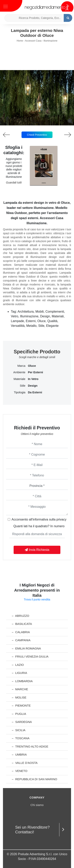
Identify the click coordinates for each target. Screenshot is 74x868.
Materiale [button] (20, 379)
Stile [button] (22, 386)
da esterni (35, 392)
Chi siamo (37, 805)
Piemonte (21, 705)
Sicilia (19, 730)
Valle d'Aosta (25, 763)
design (33, 386)
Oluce (32, 366)
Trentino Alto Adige (30, 746)
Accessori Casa (33, 41)
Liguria (19, 673)
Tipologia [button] (20, 392)
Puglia (19, 714)
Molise (19, 697)
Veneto (20, 771)
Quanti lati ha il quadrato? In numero (39, 526)
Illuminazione (51, 41)
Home (20, 41)
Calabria (21, 632)
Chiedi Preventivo (37, 135)
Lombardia (22, 681)
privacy (61, 519)
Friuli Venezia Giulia (30, 656)
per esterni (36, 372)
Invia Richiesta (37, 550)
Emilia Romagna (26, 648)
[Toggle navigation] (6, 6)
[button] (37, 123)
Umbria (19, 755)
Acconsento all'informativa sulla (39, 519)
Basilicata (22, 624)
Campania (21, 640)
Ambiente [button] (19, 372)
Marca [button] (21, 366)
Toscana (21, 738)
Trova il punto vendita (37, 599)
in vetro (33, 379)
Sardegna (22, 722)
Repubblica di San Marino (35, 779)
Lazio (18, 665)
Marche (20, 689)
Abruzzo (21, 616)
